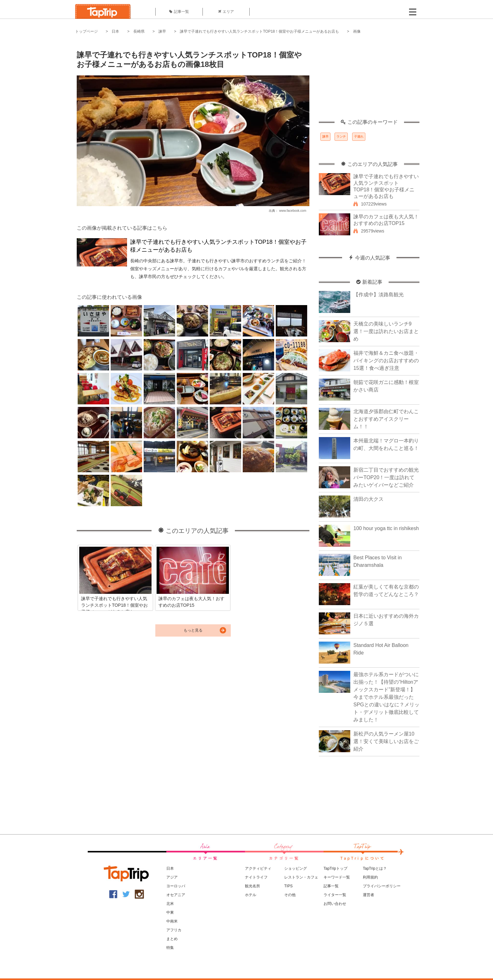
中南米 (172, 921)
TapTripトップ (335, 868)
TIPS (288, 886)
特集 (170, 948)
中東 (170, 912)
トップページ (86, 31)
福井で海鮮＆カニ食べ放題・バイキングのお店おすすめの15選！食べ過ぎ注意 (386, 361)
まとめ (172, 939)
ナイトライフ (256, 877)
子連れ (359, 137)
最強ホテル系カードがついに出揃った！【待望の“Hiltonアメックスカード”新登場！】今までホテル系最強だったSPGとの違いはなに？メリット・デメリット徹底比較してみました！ (386, 697)
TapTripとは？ (375, 868)
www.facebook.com (293, 211)
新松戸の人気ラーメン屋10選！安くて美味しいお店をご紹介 (386, 741)
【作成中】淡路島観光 (379, 295)
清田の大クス (368, 499)
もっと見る (193, 630)
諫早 (162, 31)
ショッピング (296, 868)
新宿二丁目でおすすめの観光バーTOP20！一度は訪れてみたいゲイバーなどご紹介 (386, 477)
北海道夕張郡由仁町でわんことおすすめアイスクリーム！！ (386, 419)
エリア (226, 12)
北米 (170, 904)
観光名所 (252, 886)
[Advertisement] (369, 80)
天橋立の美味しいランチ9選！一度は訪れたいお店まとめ (386, 331)
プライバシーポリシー (382, 886)
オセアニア (176, 895)
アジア (172, 877)
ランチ (341, 137)
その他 (290, 895)
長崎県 (139, 31)
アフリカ (174, 930)
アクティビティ (258, 868)
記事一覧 (179, 12)
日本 (115, 31)
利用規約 (370, 877)
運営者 (368, 895)
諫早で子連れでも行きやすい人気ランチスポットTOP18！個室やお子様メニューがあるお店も (259, 31)
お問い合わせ (335, 904)
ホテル (251, 895)
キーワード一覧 (337, 877)
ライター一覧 (335, 895)
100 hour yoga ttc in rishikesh (386, 528)
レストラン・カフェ (301, 877)
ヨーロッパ (176, 886)
